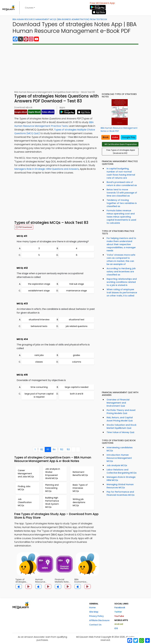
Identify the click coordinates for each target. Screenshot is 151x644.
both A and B (77, 394)
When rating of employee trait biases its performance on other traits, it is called (122, 293)
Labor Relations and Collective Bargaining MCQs (122, 471)
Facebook (120, 608)
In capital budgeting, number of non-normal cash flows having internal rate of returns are (121, 173)
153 (68, 449)
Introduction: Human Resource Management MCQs (119, 458)
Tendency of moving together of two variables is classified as (122, 203)
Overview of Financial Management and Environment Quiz (118, 403)
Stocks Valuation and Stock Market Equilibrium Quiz (122, 426)
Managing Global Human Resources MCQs (120, 486)
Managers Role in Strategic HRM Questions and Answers (47, 169)
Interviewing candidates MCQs (120, 449)
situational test (77, 320)
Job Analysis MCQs (117, 465)
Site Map (94, 612)
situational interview (39, 320)
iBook (106, 137)
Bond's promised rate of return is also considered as (122, 184)
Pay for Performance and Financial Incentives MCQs (121, 493)
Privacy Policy (96, 616)
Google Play (129, 137)
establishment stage (39, 291)
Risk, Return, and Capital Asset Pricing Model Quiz (120, 419)
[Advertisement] (75, 68)
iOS (116, 628)
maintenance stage (77, 291)
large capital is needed (77, 387)
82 (42, 449)
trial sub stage (77, 284)
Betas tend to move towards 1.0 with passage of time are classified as (122, 193)
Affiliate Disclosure (99, 620)
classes (39, 362)
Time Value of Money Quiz (120, 432)
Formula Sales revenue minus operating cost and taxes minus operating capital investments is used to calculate (121, 217)
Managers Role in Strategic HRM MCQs (121, 479)
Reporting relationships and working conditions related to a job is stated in (122, 282)
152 (62, 449)
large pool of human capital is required (39, 395)
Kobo (115, 137)
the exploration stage (39, 284)
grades (77, 355)
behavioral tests (39, 326)
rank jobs (39, 355)
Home (92, 608)
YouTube (119, 616)
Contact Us (95, 625)
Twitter (118, 612)
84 (54, 449)
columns (77, 362)
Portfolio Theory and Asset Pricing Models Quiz (121, 412)
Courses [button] (29, 8)
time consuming (39, 387)
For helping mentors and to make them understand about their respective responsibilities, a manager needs (121, 244)
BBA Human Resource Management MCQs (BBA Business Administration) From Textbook (60, 19)
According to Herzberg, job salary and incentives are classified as (121, 272)
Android (119, 624)
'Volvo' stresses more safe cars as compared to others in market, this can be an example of (121, 260)
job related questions (77, 326)
